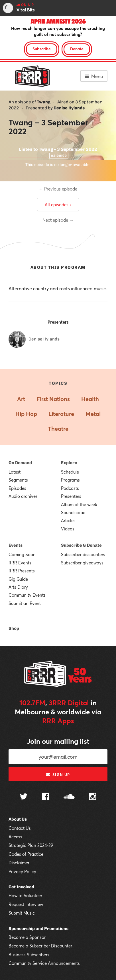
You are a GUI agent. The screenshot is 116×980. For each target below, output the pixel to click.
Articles (68, 520)
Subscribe (42, 49)
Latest (15, 472)
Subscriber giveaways (82, 563)
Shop (14, 628)
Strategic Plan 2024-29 (31, 845)
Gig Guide (18, 579)
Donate (77, 49)
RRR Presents (22, 571)
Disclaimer (19, 863)
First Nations (53, 399)
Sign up (58, 775)
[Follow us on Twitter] (24, 797)
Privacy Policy (22, 871)
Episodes (17, 488)
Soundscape (73, 512)
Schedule (70, 472)
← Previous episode (58, 189)
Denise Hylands (69, 108)
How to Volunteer (25, 895)
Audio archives (23, 496)
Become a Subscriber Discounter (40, 946)
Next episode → (58, 220)
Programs (70, 480)
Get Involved (21, 887)
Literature (61, 414)
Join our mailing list (58, 741)
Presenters (71, 496)
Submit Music (22, 913)
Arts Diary (18, 587)
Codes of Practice (26, 854)
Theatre (58, 429)
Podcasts (70, 488)
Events (16, 545)
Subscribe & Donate (81, 545)
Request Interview (26, 904)
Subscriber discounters (83, 554)
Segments (18, 480)
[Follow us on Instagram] (93, 797)
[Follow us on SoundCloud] (69, 797)
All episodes (58, 205)
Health (90, 399)
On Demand (20, 463)
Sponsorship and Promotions (38, 929)
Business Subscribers (29, 955)
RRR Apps (58, 721)
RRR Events (20, 563)
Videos (68, 529)
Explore (69, 463)
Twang (44, 102)
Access (15, 837)
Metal (93, 414)
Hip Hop (26, 414)
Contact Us (20, 828)
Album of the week (79, 504)
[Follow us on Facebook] (46, 797)
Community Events (27, 595)
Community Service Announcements (44, 963)
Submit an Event (25, 603)
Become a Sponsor (27, 937)
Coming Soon (22, 554)
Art (21, 399)
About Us (18, 819)
